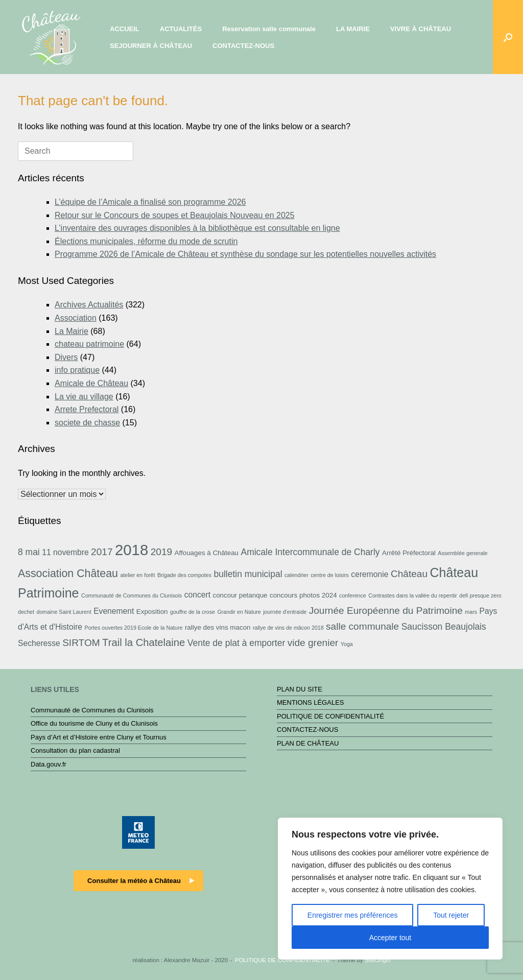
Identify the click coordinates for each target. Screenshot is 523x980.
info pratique (77, 370)
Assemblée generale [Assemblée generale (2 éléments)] (462, 553)
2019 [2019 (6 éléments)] (161, 552)
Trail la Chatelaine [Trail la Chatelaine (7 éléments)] (144, 642)
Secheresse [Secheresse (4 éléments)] (39, 643)
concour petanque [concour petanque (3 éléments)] (240, 595)
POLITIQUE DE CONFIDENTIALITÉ (330, 716)
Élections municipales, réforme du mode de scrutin (146, 241)
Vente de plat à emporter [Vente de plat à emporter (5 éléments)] (236, 643)
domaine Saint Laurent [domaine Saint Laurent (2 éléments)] (64, 612)
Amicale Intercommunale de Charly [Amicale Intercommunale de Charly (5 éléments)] (310, 552)
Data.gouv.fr (49, 764)
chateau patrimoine (89, 344)
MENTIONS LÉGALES (310, 702)
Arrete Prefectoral (87, 409)
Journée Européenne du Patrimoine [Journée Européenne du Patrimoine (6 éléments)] (386, 611)
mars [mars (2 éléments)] (471, 612)
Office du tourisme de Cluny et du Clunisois (94, 723)
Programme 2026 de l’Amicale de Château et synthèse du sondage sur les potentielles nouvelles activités (245, 254)
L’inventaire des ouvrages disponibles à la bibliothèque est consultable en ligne (197, 228)
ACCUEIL (125, 29)
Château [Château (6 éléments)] (409, 574)
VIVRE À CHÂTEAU (421, 29)
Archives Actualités (89, 305)
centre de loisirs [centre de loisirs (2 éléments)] (330, 575)
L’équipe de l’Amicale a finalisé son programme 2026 (150, 202)
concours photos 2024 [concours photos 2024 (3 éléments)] (303, 595)
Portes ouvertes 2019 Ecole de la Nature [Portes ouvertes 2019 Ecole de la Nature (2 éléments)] (134, 628)
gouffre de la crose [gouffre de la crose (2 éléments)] (193, 612)
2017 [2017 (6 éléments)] (102, 552)
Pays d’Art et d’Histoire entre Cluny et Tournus (99, 737)
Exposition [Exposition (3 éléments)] (152, 612)
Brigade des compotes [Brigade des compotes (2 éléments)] (184, 575)
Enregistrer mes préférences (353, 915)
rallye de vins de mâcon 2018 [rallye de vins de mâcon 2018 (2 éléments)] (288, 628)
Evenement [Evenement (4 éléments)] (114, 611)
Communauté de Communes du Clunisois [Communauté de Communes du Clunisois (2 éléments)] (132, 595)
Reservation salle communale (269, 29)
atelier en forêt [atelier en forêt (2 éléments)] (137, 575)
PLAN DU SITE (300, 689)
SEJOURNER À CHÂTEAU (151, 46)
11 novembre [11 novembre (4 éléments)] (65, 552)
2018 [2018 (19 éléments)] (132, 550)
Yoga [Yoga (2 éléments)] (347, 644)
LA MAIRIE (353, 29)
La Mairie (72, 331)
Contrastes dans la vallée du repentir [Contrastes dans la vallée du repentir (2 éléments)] (413, 595)
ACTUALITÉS (181, 29)
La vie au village (84, 397)
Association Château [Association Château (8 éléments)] (68, 573)
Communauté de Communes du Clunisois (92, 710)
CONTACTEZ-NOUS (243, 46)
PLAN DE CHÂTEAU (308, 743)
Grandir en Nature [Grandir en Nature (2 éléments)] (239, 612)
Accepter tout (390, 938)
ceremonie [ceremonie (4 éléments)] (370, 574)
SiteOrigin (378, 960)
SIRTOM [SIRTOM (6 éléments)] (81, 643)
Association (76, 318)
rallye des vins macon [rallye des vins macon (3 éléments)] (218, 627)
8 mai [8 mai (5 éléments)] (29, 552)
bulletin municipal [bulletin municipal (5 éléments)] (248, 574)
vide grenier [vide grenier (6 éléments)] (313, 643)
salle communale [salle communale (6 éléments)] (362, 626)
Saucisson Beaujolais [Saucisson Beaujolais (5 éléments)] (444, 627)
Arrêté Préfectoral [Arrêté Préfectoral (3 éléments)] (409, 553)
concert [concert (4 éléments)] (197, 595)
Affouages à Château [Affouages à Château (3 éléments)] (207, 553)
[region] (390, 889)
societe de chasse (87, 423)
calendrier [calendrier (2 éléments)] (296, 575)
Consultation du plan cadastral (75, 750)
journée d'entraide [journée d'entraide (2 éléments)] (285, 612)
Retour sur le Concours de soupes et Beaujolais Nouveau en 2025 (175, 215)
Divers (66, 357)
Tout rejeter (451, 915)
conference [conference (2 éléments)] (353, 595)
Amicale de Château (91, 383)
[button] (508, 37)
